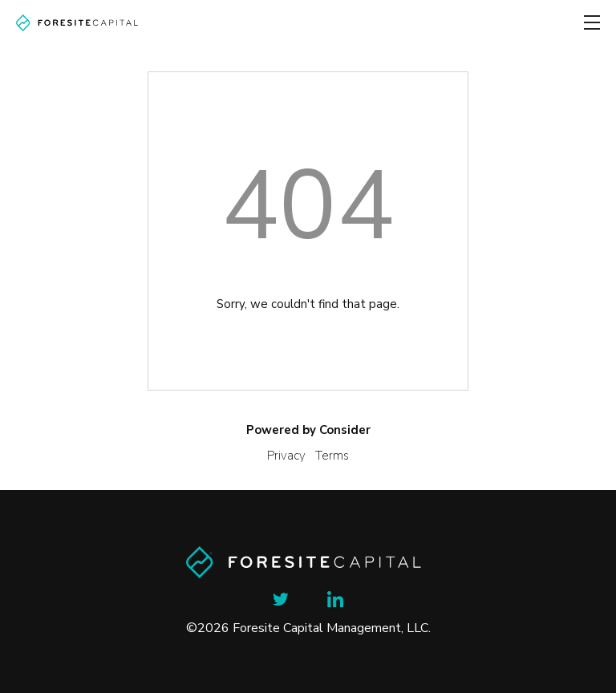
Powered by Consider (308, 430)
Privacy (286, 456)
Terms (332, 456)
